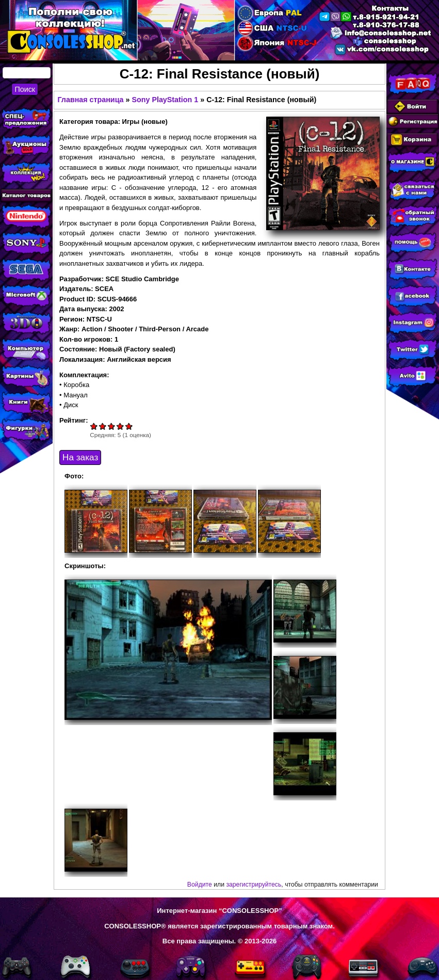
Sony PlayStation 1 (165, 100)
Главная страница (90, 100)
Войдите (200, 885)
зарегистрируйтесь (254, 885)
